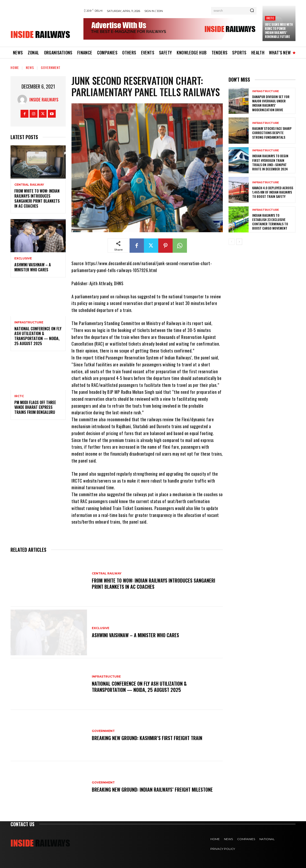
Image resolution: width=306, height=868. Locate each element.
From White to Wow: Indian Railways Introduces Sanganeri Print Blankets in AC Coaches (37, 198)
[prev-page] (232, 242)
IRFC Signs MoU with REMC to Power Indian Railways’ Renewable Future (279, 30)
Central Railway (29, 185)
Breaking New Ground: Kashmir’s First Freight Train (147, 738)
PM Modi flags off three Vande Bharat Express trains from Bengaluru (35, 407)
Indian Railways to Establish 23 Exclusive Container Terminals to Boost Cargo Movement (270, 222)
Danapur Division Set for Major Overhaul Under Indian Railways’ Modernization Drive (271, 103)
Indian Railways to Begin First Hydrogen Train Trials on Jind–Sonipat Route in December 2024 (270, 162)
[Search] (252, 11)
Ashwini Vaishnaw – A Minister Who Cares (33, 267)
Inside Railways (44, 100)
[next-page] (239, 242)
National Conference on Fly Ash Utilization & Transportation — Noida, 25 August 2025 (38, 336)
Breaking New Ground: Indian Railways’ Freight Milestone (152, 789)
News (30, 67)
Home (15, 67)
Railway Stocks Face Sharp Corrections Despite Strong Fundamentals (272, 133)
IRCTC (270, 18)
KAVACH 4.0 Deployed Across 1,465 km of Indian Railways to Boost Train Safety (273, 192)
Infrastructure (29, 322)
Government (51, 67)
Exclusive (23, 258)
